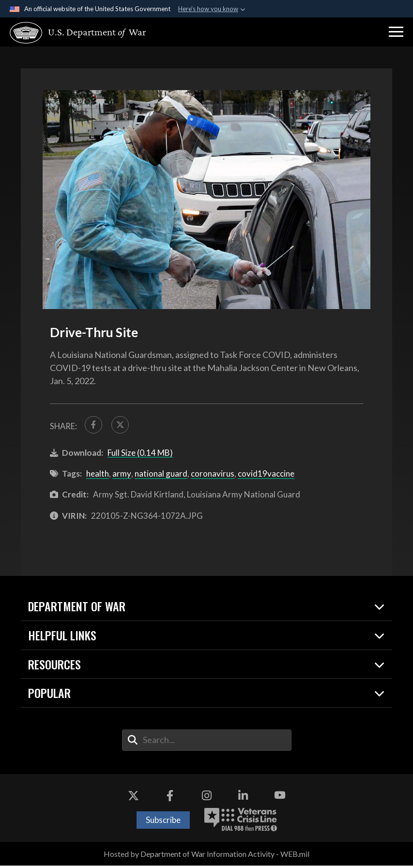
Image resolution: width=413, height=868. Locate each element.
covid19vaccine (266, 476)
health (98, 476)
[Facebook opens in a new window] (170, 798)
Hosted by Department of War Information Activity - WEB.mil (206, 856)
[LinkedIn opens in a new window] (243, 798)
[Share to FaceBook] (95, 426)
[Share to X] (124, 426)
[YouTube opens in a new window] (280, 798)
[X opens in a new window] (133, 798)
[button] (396, 32)
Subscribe (163, 822)
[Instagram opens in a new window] (207, 798)
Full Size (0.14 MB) (140, 455)
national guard (161, 476)
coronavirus (213, 476)
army (122, 476)
